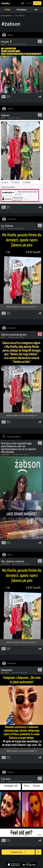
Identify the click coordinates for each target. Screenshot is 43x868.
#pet (22, 455)
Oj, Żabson (7, 226)
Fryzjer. (6, 42)
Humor (3, 44)
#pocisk (14, 564)
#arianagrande (28, 781)
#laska (18, 455)
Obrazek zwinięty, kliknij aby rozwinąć (20, 307)
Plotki (3, 228)
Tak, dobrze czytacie (13, 561)
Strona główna (7, 15)
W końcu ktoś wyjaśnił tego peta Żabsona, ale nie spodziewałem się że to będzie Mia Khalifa (18, 448)
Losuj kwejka (39, 853)
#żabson (20, 44)
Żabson (5, 115)
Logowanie (29, 3)
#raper (17, 337)
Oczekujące (21, 9)
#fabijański (24, 673)
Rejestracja (37, 3)
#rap (13, 673)
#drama (17, 228)
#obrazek (10, 781)
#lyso (24, 44)
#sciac (15, 44)
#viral (18, 781)
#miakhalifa (12, 118)
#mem (14, 455)
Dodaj (7, 9)
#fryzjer (10, 44)
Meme (3, 781)
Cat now (6, 779)
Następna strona (18, 852)
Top (35, 9)
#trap (22, 781)
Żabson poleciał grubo (14, 335)
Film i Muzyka (5, 455)
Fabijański (7, 670)
